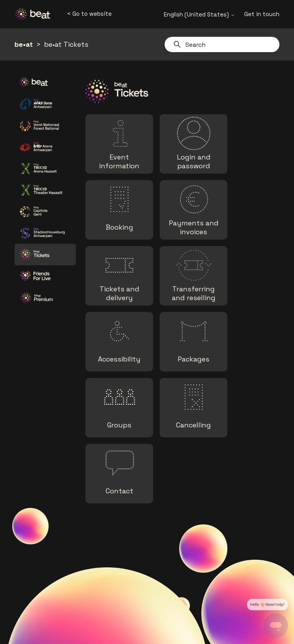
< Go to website (89, 14)
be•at (24, 44)
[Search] (222, 44)
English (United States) (199, 14)
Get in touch (262, 14)
